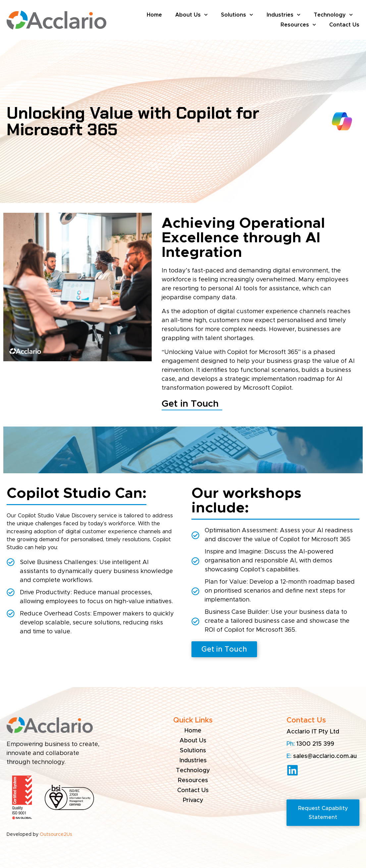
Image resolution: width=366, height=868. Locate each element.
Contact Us (344, 25)
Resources (298, 25)
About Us (191, 15)
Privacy (193, 800)
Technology (333, 15)
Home (154, 15)
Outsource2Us (56, 835)
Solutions (237, 15)
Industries (284, 15)
